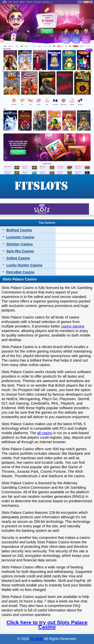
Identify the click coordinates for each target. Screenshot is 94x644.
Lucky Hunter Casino (24, 265)
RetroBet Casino (20, 272)
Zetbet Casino (18, 258)
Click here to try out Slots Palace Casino (47, 625)
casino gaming (73, 326)
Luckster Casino (20, 237)
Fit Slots (37, 639)
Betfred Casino (19, 230)
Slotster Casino (20, 244)
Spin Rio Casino (20, 251)
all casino (45, 433)
